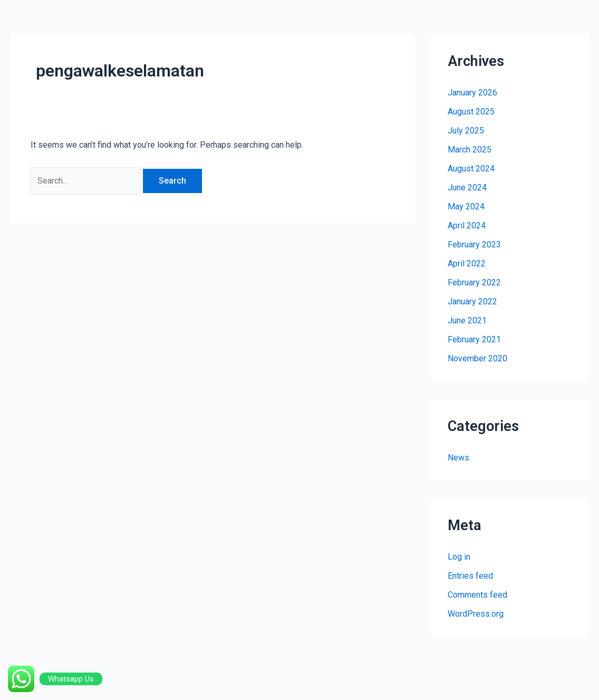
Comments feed (477, 595)
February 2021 (474, 339)
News (458, 458)
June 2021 (467, 320)
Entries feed (470, 576)
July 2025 (466, 131)
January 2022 (472, 301)
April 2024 (467, 226)
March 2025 (470, 150)
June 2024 (467, 188)
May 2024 (466, 207)
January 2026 (472, 93)
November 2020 (477, 358)
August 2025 (471, 112)
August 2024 (471, 169)
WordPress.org (476, 614)
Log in (459, 557)
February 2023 (474, 244)
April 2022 (467, 263)
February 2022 (474, 282)
